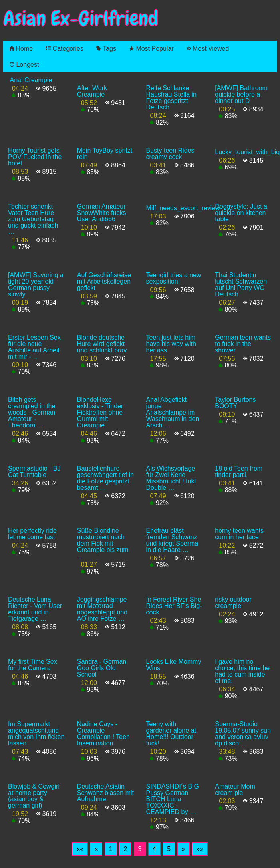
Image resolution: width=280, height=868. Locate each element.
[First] (80, 849)
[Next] (184, 849)
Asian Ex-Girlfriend (81, 19)
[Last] (200, 849)
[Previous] (96, 849)
